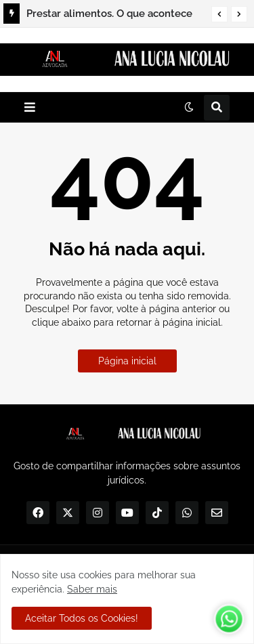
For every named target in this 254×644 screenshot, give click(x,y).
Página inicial (127, 361)
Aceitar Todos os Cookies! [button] (82, 618)
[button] (219, 14)
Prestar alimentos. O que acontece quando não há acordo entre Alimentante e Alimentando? (109, 16)
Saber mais (92, 589)
